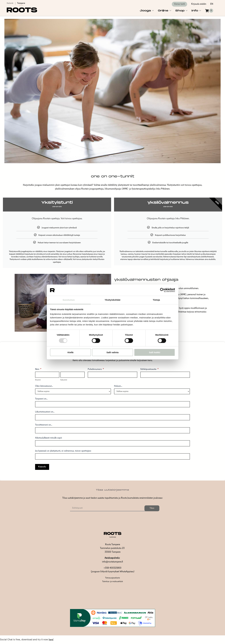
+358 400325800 (112, 568)
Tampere (21, 3)
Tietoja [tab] (156, 300)
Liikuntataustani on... (45, 412)
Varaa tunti (179, 4)
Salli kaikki (155, 352)
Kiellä (70, 352)
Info (195, 11)
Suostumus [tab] (69, 300)
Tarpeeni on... (41, 399)
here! (51, 640)
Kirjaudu (42, 467)
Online (163, 11)
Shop (180, 11)
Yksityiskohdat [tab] (112, 300)
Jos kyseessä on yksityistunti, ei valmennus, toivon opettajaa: (63, 451)
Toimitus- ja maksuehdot (113, 582)
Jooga (145, 11)
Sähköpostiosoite (149, 369)
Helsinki (10, 3)
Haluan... (118, 386)
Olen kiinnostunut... (44, 386)
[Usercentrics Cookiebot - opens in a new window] (162, 290)
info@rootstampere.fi (112, 562)
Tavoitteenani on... (44, 425)
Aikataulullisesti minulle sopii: (49, 438)
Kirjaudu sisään (199, 4)
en (212, 4)
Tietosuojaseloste (112, 578)
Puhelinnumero (96, 369)
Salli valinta (112, 352)
